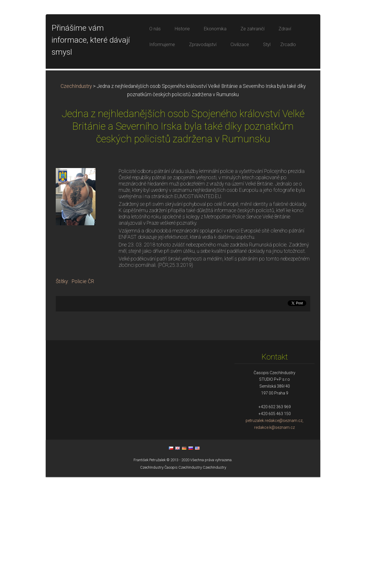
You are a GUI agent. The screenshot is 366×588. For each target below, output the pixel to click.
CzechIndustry (76, 197)
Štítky (62, 392)
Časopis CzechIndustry (183, 578)
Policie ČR (83, 392)
